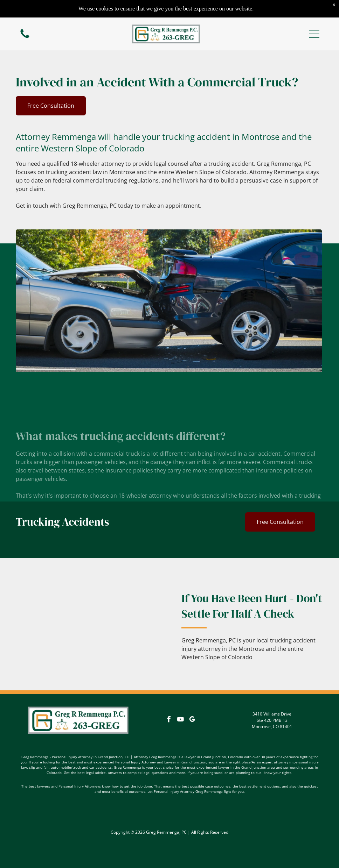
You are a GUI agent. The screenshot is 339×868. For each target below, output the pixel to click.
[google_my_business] (192, 720)
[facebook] (169, 720)
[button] (314, 34)
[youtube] (181, 720)
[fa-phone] (25, 37)
